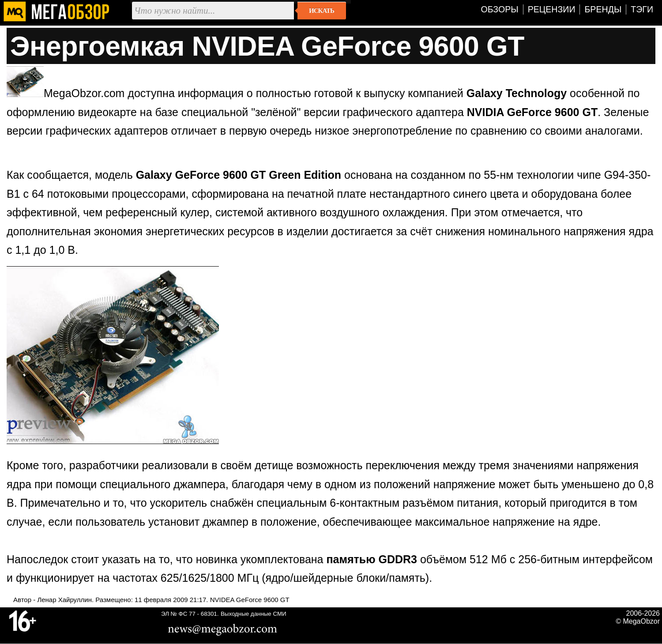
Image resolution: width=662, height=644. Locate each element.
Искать (322, 11)
